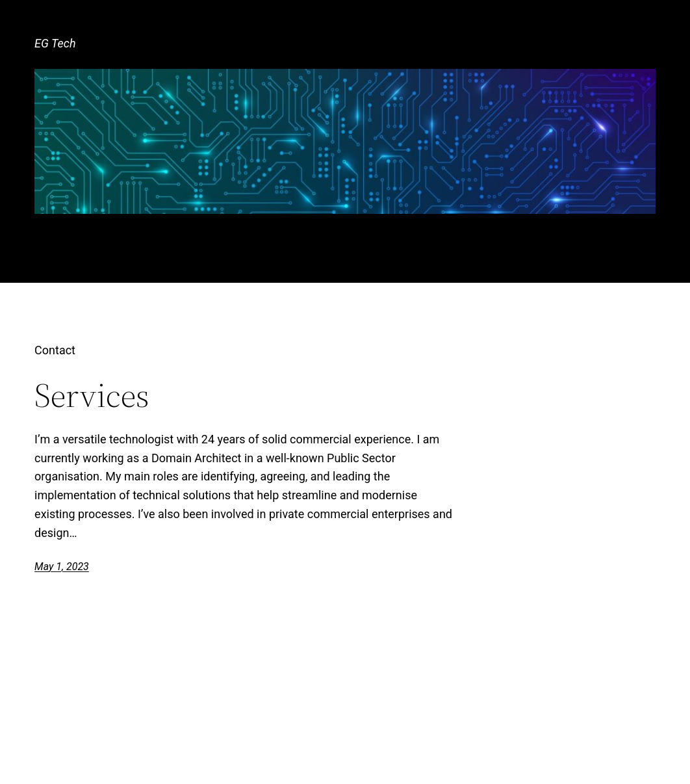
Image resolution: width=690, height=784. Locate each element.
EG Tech (55, 43)
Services (92, 395)
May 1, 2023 (62, 567)
